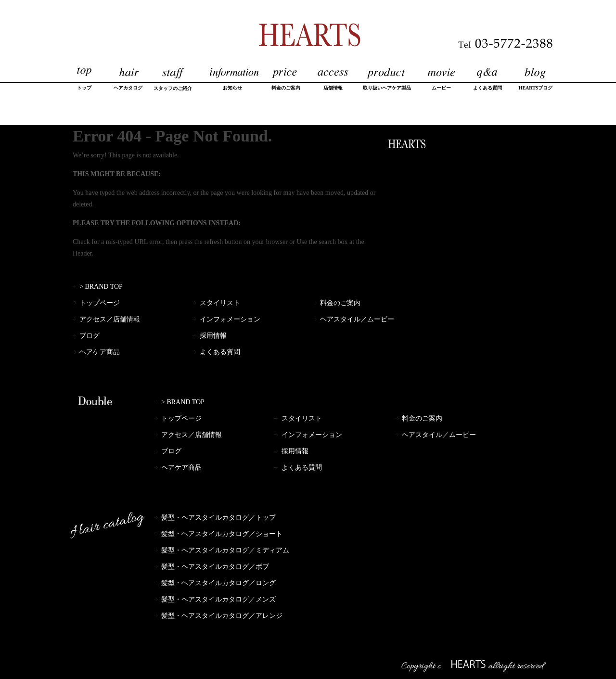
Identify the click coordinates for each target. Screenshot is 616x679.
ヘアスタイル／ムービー (357, 319)
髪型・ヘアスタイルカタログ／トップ (218, 518)
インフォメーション (230, 319)
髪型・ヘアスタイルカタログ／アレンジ (222, 616)
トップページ (100, 303)
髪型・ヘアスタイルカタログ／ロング (218, 583)
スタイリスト (220, 303)
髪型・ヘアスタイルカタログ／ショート (222, 534)
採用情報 (213, 336)
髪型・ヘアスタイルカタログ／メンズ (218, 599)
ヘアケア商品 (100, 352)
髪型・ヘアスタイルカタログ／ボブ (215, 567)
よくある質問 (220, 352)
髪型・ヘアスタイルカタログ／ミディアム (225, 550)
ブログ (90, 336)
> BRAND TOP (101, 287)
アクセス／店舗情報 (110, 319)
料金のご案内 (340, 303)
